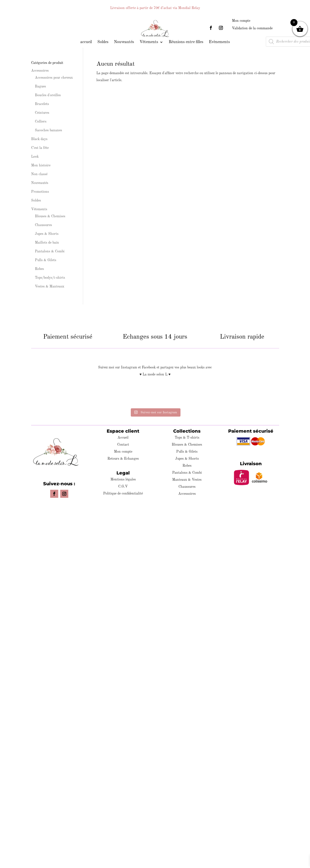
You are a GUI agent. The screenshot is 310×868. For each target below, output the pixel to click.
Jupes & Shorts (47, 234)
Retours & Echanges (123, 459)
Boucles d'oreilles (48, 95)
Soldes (103, 42)
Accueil (123, 438)
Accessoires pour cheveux (54, 78)
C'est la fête (40, 148)
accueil (86, 42)
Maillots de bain (47, 243)
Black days (39, 139)
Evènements (219, 42)
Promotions (40, 192)
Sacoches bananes (48, 130)
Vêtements (149, 42)
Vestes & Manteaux (50, 286)
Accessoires (40, 71)
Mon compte (241, 21)
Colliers (41, 122)
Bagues (40, 86)
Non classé (39, 174)
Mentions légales (123, 479)
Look (35, 157)
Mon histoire (41, 165)
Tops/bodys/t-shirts (50, 278)
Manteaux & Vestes (187, 480)
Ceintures (42, 113)
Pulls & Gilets (46, 260)
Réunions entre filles (186, 42)
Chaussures (43, 225)
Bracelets (42, 104)
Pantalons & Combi (50, 251)
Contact (123, 445)
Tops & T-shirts (187, 438)
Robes (39, 269)
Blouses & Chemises (50, 216)
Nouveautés (124, 42)
